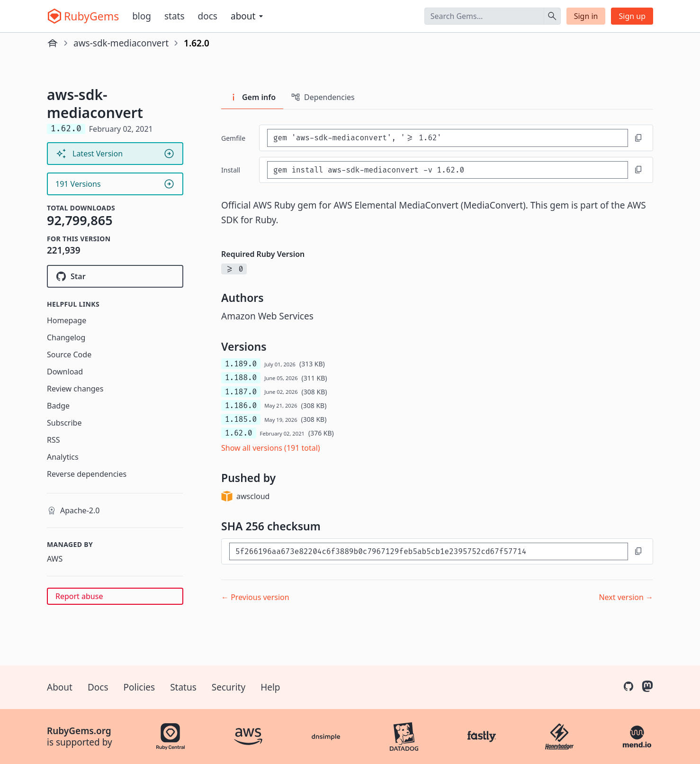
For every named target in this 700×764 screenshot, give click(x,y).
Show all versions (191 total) (271, 448)
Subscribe (64, 423)
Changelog (66, 337)
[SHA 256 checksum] (429, 551)
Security (229, 687)
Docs (208, 16)
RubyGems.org (79, 731)
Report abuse (79, 596)
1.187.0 (241, 392)
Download (65, 372)
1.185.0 (241, 419)
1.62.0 (239, 433)
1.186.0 (241, 405)
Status (183, 687)
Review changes (75, 389)
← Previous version (255, 597)
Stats (175, 16)
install (231, 170)
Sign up (632, 16)
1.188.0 (241, 377)
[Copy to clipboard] (638, 138)
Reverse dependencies (87, 474)
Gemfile (233, 138)
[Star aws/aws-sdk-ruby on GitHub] (115, 276)
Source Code (69, 355)
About (60, 687)
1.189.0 (241, 364)
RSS (54, 440)
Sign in (586, 16)
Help (270, 687)
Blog (142, 16)
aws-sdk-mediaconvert (121, 43)
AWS (55, 559)
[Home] (53, 43)
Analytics (63, 457)
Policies (139, 687)
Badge (58, 406)
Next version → (626, 597)
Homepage (67, 320)
